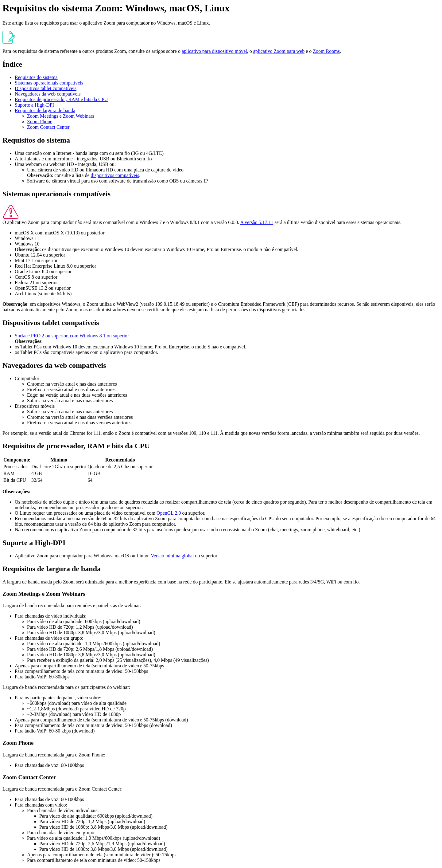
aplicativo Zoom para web (279, 51)
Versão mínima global (172, 556)
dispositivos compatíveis (115, 175)
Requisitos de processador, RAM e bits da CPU (61, 99)
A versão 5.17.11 (257, 222)
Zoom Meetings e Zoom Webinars (61, 116)
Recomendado (120, 460)
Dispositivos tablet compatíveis (46, 88)
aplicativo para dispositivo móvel (214, 51)
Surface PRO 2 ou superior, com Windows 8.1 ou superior (72, 336)
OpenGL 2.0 (169, 513)
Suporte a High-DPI (34, 105)
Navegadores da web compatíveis (48, 94)
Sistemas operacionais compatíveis (49, 83)
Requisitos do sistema (36, 77)
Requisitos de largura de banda (45, 110)
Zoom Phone (40, 122)
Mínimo (59, 460)
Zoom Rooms (326, 51)
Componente (17, 460)
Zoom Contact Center (48, 127)
